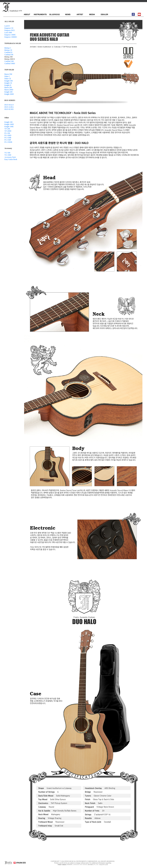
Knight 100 (8, 122)
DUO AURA (9, 107)
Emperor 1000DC (11, 37)
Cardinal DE (9, 55)
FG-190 (7, 133)
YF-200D (8, 131)
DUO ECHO (9, 109)
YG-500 (7, 153)
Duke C (7, 76)
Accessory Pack (10, 157)
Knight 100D (9, 124)
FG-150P (8, 140)
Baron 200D (9, 90)
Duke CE (8, 79)
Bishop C (8, 48)
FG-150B (8, 138)
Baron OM (8, 74)
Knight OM (9, 81)
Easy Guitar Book (11, 159)
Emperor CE (9, 28)
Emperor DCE (10, 30)
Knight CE (8, 83)
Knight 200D (9, 94)
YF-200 (7, 129)
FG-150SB (8, 142)
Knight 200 (8, 92)
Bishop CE (8, 50)
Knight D (8, 85)
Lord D (7, 26)
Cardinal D (8, 52)
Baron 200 (8, 87)
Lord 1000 (8, 33)
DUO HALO (9, 105)
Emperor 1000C (10, 35)
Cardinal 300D (10, 63)
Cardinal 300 (9, 61)
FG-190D (8, 135)
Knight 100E (9, 127)
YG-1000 (8, 155)
